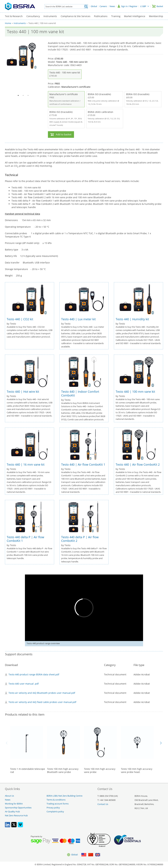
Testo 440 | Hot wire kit (23, 392)
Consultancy (33, 16)
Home (8, 23)
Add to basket (64, 134)
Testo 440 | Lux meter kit (78, 319)
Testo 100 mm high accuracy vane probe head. (137, 771)
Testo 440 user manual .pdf (24, 684)
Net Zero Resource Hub (16, 816)
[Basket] (157, 6)
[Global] (94, 6)
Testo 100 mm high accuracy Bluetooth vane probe (63, 771)
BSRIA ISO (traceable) (105, 99)
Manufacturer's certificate (66, 99)
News (8, 800)
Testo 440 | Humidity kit (132, 319)
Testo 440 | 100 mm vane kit (135, 392)
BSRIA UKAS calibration (105, 117)
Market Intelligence (135, 16)
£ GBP (143, 6)
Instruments (50, 16)
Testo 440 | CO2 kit (20, 319)
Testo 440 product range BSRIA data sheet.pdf (34, 674)
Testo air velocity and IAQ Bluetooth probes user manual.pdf (42, 693)
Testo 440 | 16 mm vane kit (26, 464)
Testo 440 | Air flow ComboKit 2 (138, 464)
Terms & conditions (56, 800)
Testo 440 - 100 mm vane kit (65, 74)
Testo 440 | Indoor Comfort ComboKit (80, 393)
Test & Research (14, 16)
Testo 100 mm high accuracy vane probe (100, 771)
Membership (156, 16)
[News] (112, 6)
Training (116, 16)
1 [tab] (18, 95)
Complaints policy (55, 812)
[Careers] (103, 6)
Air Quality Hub (12, 812)
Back (7, 743)
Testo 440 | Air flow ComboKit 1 (83, 464)
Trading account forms (58, 804)
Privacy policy (53, 808)
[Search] (86, 6)
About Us (9, 796)
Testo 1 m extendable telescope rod (28, 771)
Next (161, 743)
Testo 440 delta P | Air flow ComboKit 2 (80, 539)
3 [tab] (28, 95)
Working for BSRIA (14, 804)
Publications (101, 16)
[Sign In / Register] (127, 6)
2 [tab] (23, 95)
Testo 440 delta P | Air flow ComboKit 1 (25, 539)
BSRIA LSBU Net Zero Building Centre (64, 796)
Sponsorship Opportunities (18, 808)
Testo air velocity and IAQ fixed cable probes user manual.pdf (42, 702)
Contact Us (103, 804)
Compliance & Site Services (76, 16)
